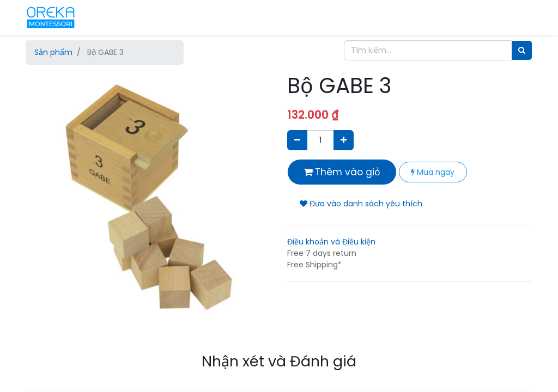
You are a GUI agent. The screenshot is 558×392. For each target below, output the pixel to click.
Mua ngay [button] (433, 172)
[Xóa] (297, 140)
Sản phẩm (53, 52)
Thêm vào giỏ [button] (342, 172)
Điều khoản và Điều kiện (331, 242)
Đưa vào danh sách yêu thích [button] (361, 204)
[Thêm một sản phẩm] (344, 140)
